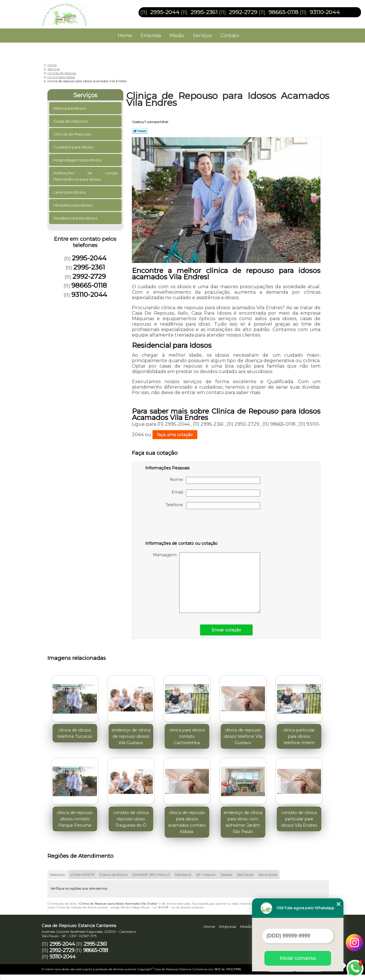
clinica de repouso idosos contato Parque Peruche (75, 819)
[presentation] (182, 526)
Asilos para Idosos (70, 108)
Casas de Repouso (71, 121)
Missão (177, 36)
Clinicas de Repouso (73, 134)
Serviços (202, 36)
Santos (226, 875)
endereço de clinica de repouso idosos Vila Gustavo (131, 736)
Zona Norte (268, 875)
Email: (216, 493)
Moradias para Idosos (73, 205)
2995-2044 (165, 12)
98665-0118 (283, 12)
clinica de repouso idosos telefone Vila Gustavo (243, 736)
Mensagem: (206, 583)
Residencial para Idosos (76, 218)
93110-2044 (325, 12)
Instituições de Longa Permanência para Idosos (86, 176)
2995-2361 (204, 12)
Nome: (215, 480)
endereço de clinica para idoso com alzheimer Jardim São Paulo (243, 822)
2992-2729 (243, 12)
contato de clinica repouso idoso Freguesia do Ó (131, 819)
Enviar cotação (226, 630)
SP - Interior (206, 875)
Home (125, 36)
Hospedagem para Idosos (78, 160)
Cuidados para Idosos (74, 147)
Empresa (151, 36)
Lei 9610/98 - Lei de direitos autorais (178, 907)
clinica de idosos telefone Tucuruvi (75, 733)
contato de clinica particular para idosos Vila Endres (299, 819)
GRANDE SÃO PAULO (151, 875)
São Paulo (245, 875)
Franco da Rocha (113, 875)
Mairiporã (183, 875)
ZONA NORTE (82, 875)
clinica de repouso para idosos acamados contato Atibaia (187, 822)
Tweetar (140, 131)
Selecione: (58, 875)
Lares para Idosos (70, 192)
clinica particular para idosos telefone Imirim (299, 736)
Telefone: (213, 506)
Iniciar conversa (298, 958)
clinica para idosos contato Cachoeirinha (187, 736)
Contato (230, 36)
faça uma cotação (175, 435)
